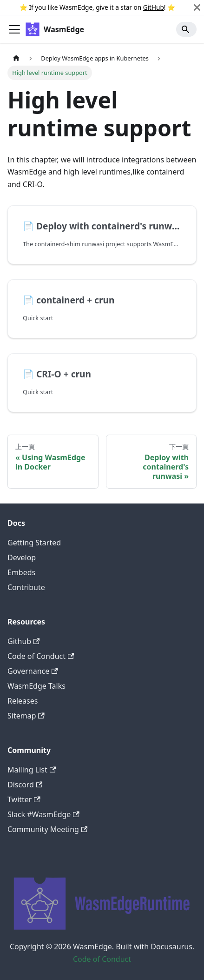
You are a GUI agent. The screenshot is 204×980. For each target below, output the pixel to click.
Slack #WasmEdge (43, 814)
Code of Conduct (41, 656)
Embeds (21, 572)
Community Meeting (47, 829)
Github (23, 641)
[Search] (186, 29)
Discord (25, 785)
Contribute (26, 587)
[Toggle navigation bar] (14, 29)
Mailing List (32, 770)
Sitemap (26, 716)
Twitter (24, 799)
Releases (23, 701)
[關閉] (197, 7)
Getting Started (34, 543)
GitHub (154, 7)
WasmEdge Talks (36, 686)
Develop (22, 557)
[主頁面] (16, 58)
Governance (33, 671)
